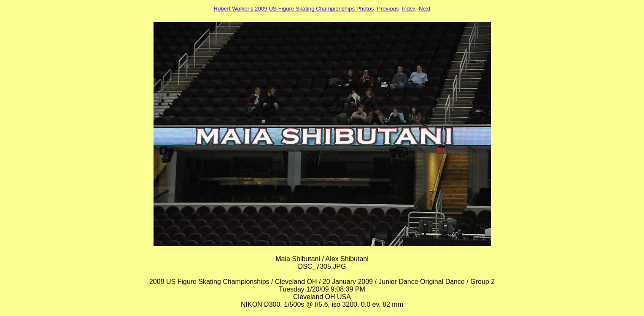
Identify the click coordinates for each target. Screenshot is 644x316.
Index (409, 9)
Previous (388, 9)
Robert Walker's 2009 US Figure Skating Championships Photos (294, 9)
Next (424, 9)
